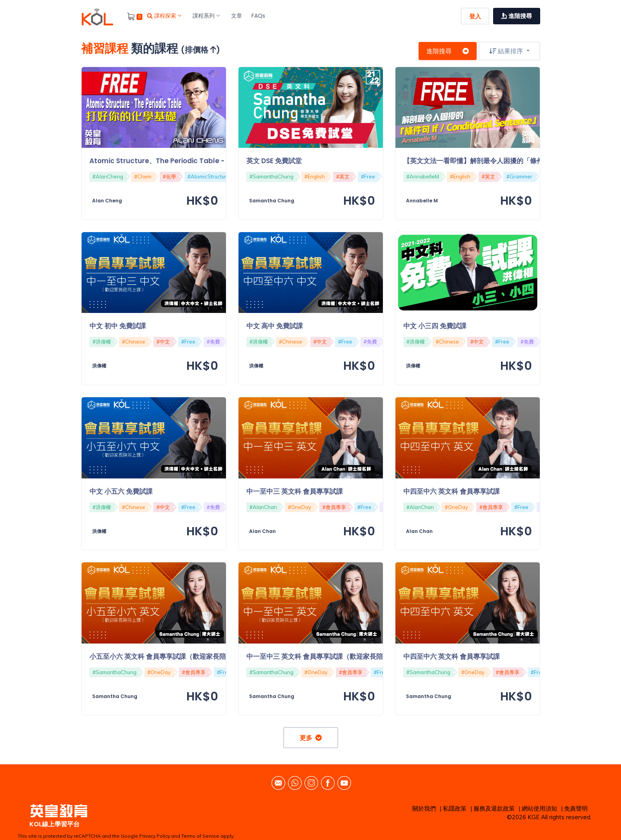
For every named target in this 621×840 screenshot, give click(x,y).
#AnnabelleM (423, 176)
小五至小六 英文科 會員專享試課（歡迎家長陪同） (164, 656)
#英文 (343, 176)
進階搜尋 (448, 51)
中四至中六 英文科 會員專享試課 (452, 491)
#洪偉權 (102, 342)
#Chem (143, 176)
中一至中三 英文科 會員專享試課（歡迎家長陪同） (321, 656)
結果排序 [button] (507, 51)
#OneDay (300, 507)
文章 (237, 16)
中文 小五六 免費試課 (121, 491)
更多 (311, 738)
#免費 (213, 342)
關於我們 (424, 808)
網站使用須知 (539, 808)
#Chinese (134, 342)
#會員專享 (334, 507)
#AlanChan (263, 507)
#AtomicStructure (209, 176)
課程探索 (164, 16)
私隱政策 (455, 808)
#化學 (169, 176)
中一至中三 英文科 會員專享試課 (295, 491)
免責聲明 (576, 808)
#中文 (163, 342)
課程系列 (206, 16)
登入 (475, 16)
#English (315, 176)
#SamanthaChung (271, 176)
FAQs (258, 16)
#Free (368, 176)
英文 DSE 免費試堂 (274, 161)
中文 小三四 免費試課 (435, 326)
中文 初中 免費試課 (118, 326)
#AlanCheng (108, 176)
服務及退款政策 (494, 808)
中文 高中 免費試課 (275, 326)
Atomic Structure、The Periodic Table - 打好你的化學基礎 (184, 161)
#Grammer (519, 176)
